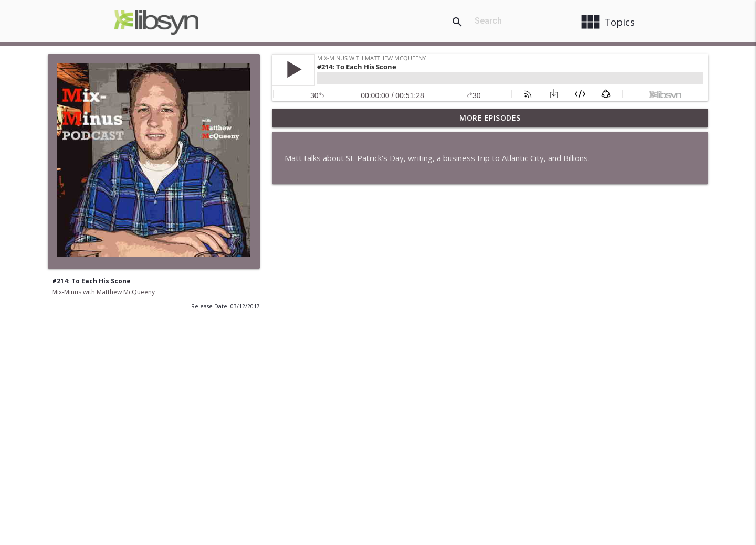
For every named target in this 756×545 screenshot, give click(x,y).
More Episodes (490, 118)
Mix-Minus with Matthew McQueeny (103, 292)
